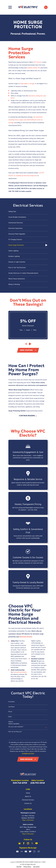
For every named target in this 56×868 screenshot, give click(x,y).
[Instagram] (28, 844)
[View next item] (30, 344)
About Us (28, 797)
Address (11, 722)
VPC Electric (38, 62)
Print (35, 330)
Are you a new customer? (16, 727)
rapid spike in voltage (27, 83)
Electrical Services (28, 800)
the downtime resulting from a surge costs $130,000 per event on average (25, 120)
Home (28, 793)
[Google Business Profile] (20, 844)
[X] (32, 844)
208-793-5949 (38, 783)
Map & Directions (28, 820)
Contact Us (28, 804)
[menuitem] (28, 212)
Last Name (11, 707)
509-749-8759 (20, 783)
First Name (12, 702)
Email (28, 330)
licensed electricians (20, 672)
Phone (10, 712)
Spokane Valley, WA (34, 68)
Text (21, 330)
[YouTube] (36, 844)
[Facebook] (24, 844)
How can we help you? (15, 732)
